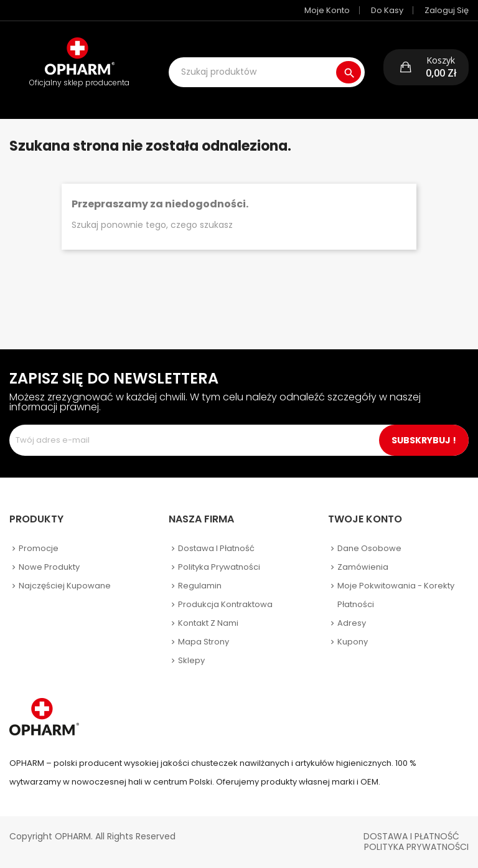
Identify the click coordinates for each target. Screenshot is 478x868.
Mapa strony (204, 642)
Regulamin (200, 586)
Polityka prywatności (219, 567)
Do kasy (387, 10)
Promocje (39, 548)
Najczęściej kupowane (65, 586)
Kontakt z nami (208, 623)
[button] (426, 67)
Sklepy (191, 660)
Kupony (353, 642)
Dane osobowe (369, 548)
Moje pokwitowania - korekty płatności (396, 595)
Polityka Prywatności (416, 847)
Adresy (352, 623)
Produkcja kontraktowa (225, 604)
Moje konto (327, 10)
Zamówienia (363, 567)
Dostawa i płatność (216, 548)
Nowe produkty (49, 567)
